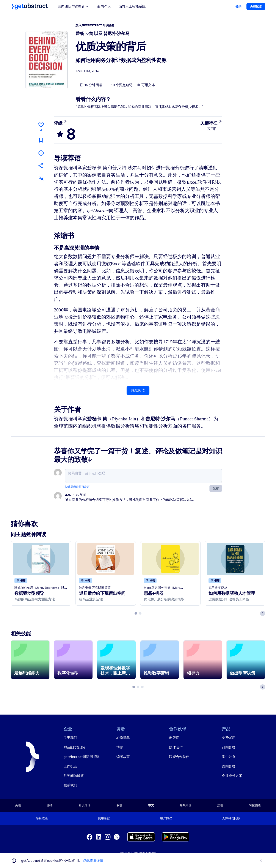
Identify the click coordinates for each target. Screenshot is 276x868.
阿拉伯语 (255, 805)
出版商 (174, 738)
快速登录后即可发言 (77, 487)
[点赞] (41, 126)
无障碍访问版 (231, 818)
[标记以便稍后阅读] (41, 140)
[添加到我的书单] (41, 153)
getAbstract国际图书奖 (82, 757)
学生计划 (229, 757)
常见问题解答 (74, 776)
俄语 (119, 805)
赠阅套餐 (229, 766)
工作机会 (70, 766)
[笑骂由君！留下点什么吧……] (144, 476)
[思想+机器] (170, 559)
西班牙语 (84, 805)
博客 (120, 747)
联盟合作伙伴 (179, 757)
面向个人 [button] (104, 6)
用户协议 (166, 818)
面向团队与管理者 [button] (74, 6)
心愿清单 (123, 738)
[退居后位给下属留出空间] (106, 559)
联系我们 (70, 785)
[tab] (136, 613)
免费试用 (229, 738)
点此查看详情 (93, 861)
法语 (220, 805)
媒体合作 (176, 747)
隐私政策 (42, 818)
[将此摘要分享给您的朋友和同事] (41, 166)
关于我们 (70, 738)
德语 (50, 805)
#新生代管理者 (75, 747)
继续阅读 (138, 390)
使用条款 (104, 818)
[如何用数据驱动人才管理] (235, 559)
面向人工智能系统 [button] (132, 6)
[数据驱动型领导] (41, 559)
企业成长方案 (232, 776)
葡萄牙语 (186, 805)
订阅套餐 (229, 747)
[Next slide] (263, 613)
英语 (18, 805)
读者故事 (123, 757)
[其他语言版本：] (41, 178)
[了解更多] (65, 122)
